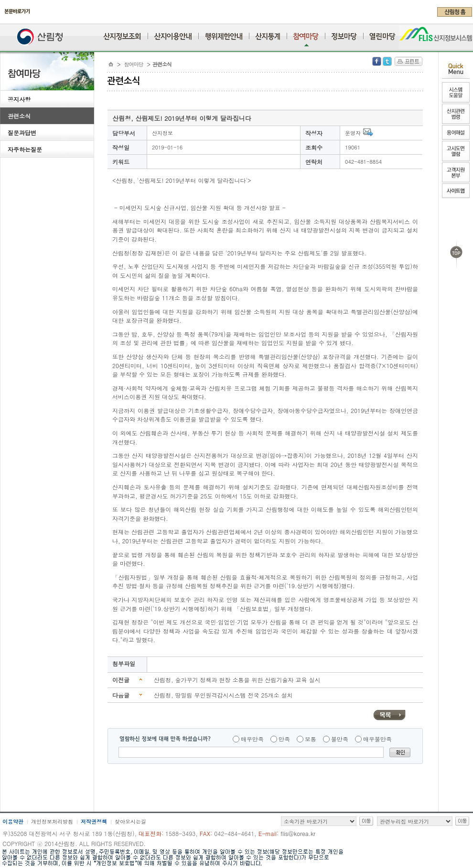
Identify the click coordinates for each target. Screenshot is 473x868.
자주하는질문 (25, 149)
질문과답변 (22, 132)
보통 (311, 739)
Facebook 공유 (377, 61)
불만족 (340, 739)
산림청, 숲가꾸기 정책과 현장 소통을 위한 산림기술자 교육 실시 (237, 680)
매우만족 (252, 739)
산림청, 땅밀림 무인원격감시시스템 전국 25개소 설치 (223, 695)
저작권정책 (94, 821)
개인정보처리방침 (52, 821)
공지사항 (19, 99)
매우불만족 (377, 739)
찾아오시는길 (130, 821)
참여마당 (134, 64)
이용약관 (13, 821)
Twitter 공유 (387, 61)
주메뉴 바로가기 (3, 20)
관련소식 (19, 116)
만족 (284, 739)
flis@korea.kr (298, 833)
